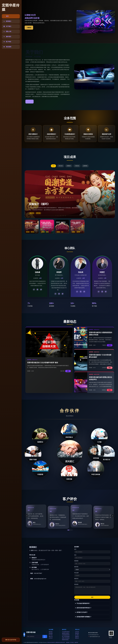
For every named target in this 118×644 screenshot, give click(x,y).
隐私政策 (68, 642)
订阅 (45, 636)
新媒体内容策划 (65, 640)
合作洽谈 (77, 632)
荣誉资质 (77, 633)
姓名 (75, 549)
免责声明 (76, 642)
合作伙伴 (51, 638)
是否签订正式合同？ (82, 612)
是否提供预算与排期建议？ (84, 617)
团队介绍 (51, 637)
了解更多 (29, 28)
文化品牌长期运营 (66, 632)
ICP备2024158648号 (51, 642)
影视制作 (69, 166)
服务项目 (51, 632)
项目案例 (51, 633)
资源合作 (77, 637)
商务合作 (77, 638)
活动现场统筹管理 (66, 635)
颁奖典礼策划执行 (66, 633)
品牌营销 (85, 166)
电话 (75, 555)
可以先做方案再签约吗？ (83, 603)
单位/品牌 (76, 573)
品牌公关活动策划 (66, 638)
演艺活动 (61, 166)
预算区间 (76, 579)
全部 (53, 166)
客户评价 (51, 635)
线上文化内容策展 (66, 637)
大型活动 (77, 166)
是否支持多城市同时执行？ (84, 608)
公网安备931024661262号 (60, 642)
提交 (92, 597)
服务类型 (76, 567)
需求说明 (76, 584)
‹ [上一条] (27, 516)
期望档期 (76, 561)
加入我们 (77, 635)
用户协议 (72, 642)
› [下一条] (113, 516)
